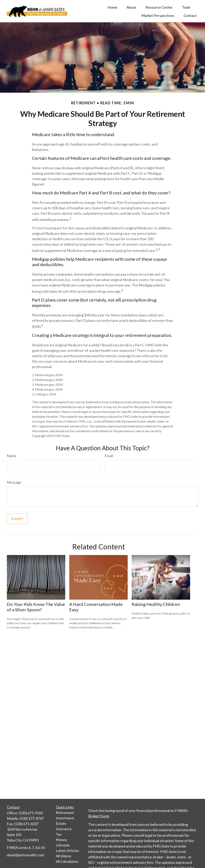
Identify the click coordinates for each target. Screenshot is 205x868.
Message (14, 482)
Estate (61, 823)
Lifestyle (63, 845)
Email (109, 456)
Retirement (65, 813)
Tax (59, 834)
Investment (65, 818)
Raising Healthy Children (156, 604)
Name (12, 456)
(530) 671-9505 (31, 813)
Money (61, 840)
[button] (112, 7)
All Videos (64, 856)
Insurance (64, 829)
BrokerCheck (99, 816)
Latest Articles (67, 851)
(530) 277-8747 (32, 818)
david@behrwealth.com (25, 855)
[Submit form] (17, 519)
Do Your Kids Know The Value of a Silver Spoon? (36, 607)
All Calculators (67, 861)
